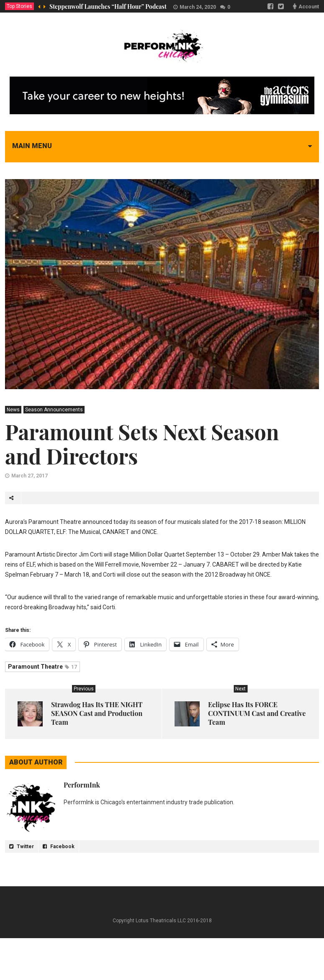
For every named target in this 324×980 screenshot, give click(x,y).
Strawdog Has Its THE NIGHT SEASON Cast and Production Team (97, 713)
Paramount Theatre (42, 667)
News (13, 410)
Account (309, 7)
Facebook (59, 847)
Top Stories (19, 6)
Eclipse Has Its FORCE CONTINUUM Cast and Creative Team (257, 713)
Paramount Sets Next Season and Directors (142, 444)
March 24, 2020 (198, 7)
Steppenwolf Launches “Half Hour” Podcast (108, 6)
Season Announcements (54, 410)
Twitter (22, 847)
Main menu (32, 146)
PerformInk (82, 785)
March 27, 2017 (30, 476)
